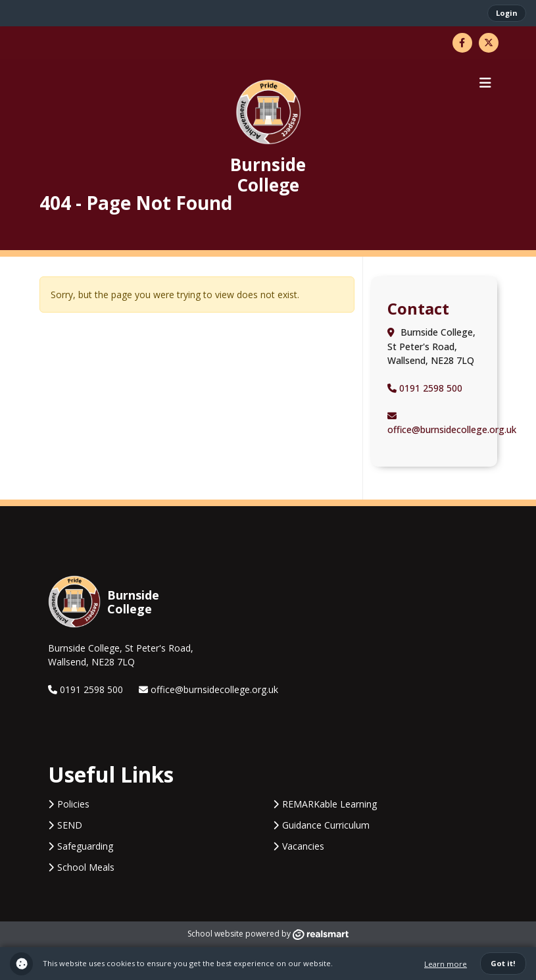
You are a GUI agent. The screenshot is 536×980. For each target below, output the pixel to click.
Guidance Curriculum (326, 825)
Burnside (268, 174)
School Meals (86, 867)
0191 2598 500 (425, 388)
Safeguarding (85, 846)
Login (507, 13)
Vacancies (303, 846)
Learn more (446, 964)
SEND (70, 825)
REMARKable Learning (329, 804)
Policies (73, 804)
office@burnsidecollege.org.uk (208, 689)
